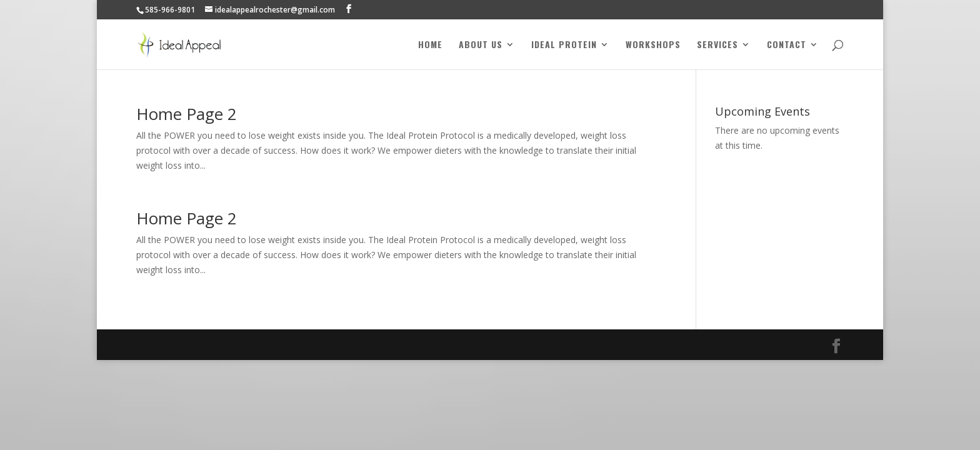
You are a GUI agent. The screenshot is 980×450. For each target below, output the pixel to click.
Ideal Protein (564, 45)
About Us (481, 45)
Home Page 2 (187, 114)
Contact (787, 45)
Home (430, 45)
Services (717, 45)
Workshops (653, 45)
